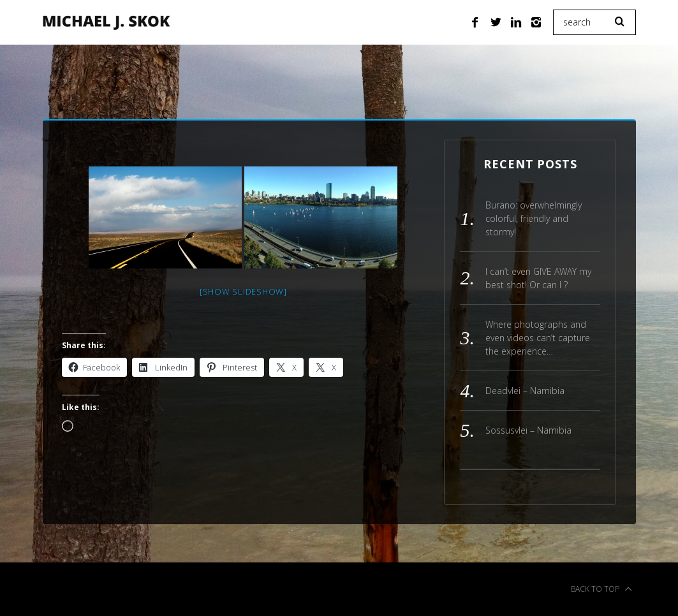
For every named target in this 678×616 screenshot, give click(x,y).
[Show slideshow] (243, 291)
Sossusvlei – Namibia (528, 430)
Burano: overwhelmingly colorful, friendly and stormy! (534, 218)
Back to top (601, 589)
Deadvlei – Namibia (525, 391)
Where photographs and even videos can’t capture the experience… (538, 338)
